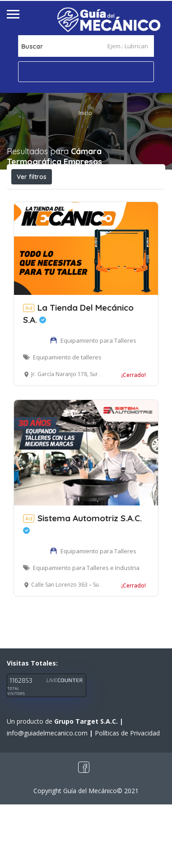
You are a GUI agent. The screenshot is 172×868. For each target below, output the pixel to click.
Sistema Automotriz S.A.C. (82, 587)
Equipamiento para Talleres (98, 404)
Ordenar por (111, 217)
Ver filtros (32, 177)
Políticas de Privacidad (127, 797)
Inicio (85, 113)
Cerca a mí (55, 217)
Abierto (33, 197)
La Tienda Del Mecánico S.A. (78, 377)
